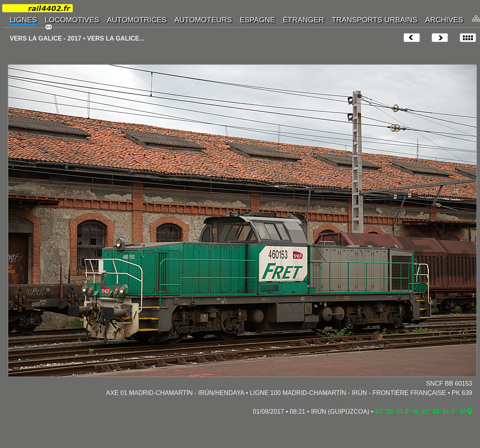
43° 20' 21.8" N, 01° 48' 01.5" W (420, 412)
